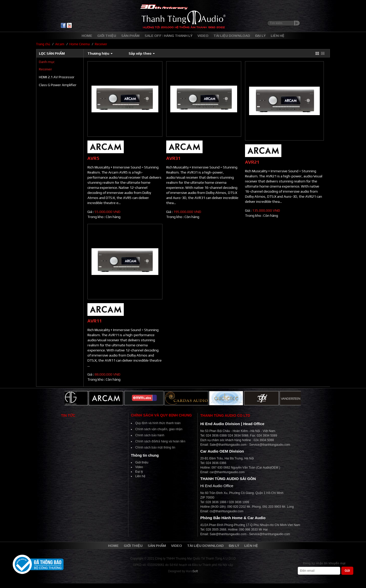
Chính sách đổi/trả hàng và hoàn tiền (160, 441)
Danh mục (47, 62)
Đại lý (139, 472)
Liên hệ (140, 476)
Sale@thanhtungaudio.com (228, 445)
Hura (192, 571)
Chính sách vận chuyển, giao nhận (159, 429)
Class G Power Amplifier (58, 85)
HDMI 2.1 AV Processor (57, 77)
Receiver (45, 69)
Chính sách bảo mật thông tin (155, 447)
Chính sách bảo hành (150, 435)
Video (139, 467)
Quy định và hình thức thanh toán (158, 423)
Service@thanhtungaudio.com (270, 445)
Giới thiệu (142, 462)
